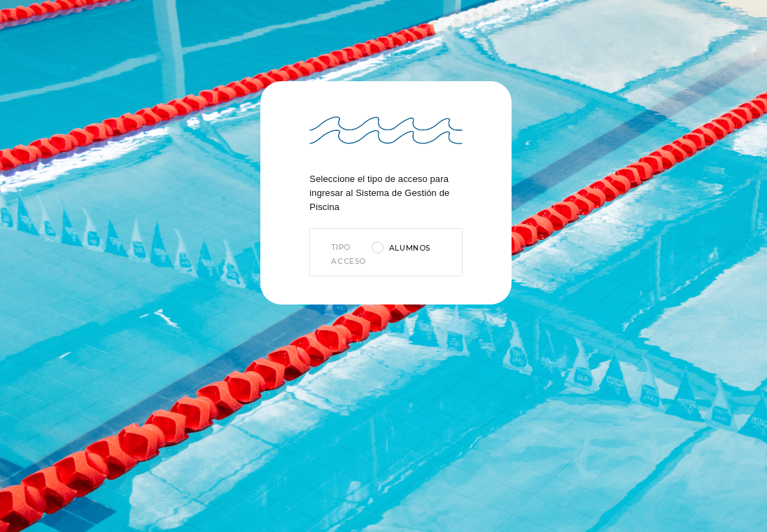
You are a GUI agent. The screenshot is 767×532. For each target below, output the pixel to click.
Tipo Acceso (347, 254)
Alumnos (410, 248)
